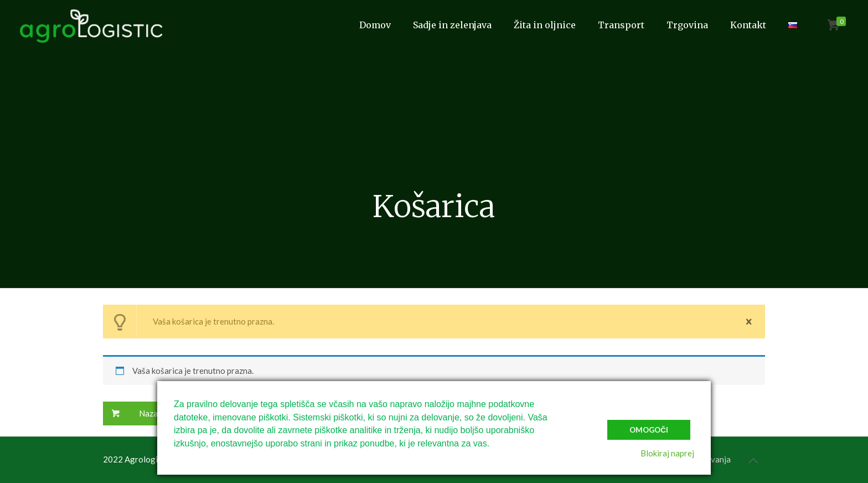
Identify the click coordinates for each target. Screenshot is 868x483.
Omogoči (649, 430)
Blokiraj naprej (667, 453)
